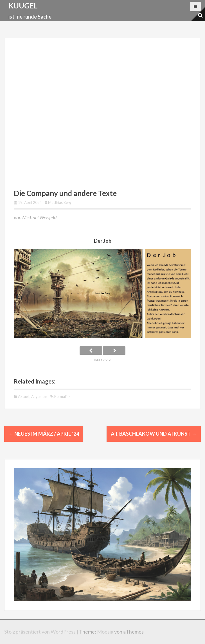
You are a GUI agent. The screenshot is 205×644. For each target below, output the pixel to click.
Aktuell (24, 396)
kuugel (23, 6)
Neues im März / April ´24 (44, 434)
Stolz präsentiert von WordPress (40, 632)
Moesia (105, 632)
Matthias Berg (60, 202)
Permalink (62, 396)
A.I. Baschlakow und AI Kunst (154, 434)
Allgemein (39, 396)
